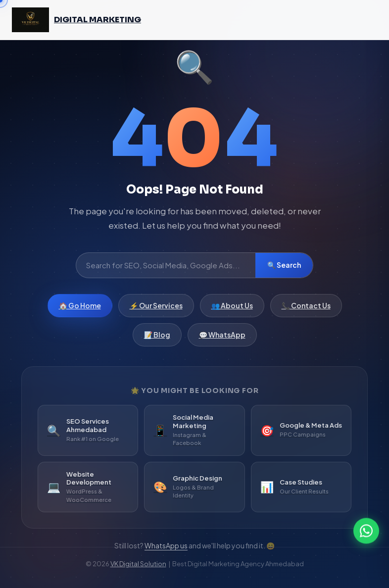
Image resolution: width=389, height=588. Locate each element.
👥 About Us (232, 307)
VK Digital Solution (138, 564)
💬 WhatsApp (222, 337)
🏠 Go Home (80, 307)
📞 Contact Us (306, 307)
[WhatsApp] (366, 530)
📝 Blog (157, 337)
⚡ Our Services (156, 307)
